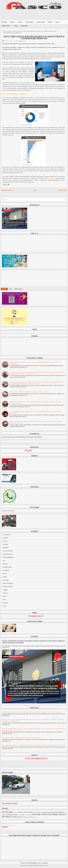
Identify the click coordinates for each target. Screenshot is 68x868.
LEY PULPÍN (6, 570)
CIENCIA (5, 541)
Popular (4, 289)
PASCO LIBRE (33, 863)
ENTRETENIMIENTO (8, 557)
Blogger (46, 863)
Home (4, 31)
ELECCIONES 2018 (8, 554)
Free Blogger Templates (32, 865)
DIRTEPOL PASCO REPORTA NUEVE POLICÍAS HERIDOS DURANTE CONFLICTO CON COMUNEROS (31, 712)
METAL (5, 574)
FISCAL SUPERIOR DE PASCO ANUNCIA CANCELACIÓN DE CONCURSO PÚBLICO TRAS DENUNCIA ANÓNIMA (33, 642)
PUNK (5, 596)
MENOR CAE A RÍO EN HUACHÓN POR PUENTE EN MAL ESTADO (29, 392)
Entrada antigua (62, 190)
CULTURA (5, 544)
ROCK (4, 600)
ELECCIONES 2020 (8, 551)
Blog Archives (19, 289)
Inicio (35, 190)
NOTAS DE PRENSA (8, 583)
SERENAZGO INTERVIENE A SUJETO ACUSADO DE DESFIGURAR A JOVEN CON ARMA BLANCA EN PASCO (33, 745)
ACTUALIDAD (4, 22)
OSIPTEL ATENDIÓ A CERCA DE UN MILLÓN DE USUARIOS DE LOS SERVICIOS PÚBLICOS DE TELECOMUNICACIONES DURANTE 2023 (34, 37)
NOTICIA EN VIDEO (41, 22)
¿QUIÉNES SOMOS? (7, 25)
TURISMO (13, 22)
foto (4, 561)
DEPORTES (50, 22)
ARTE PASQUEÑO (30, 22)
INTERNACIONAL (24, 26)
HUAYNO (5, 564)
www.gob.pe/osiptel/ (53, 180)
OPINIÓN (16, 26)
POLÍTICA (57, 22)
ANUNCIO (6, 538)
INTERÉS (21, 22)
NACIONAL (9, 31)
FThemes (46, 865)
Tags (11, 289)
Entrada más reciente (7, 190)
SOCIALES (6, 603)
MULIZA (5, 577)
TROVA (5, 606)
